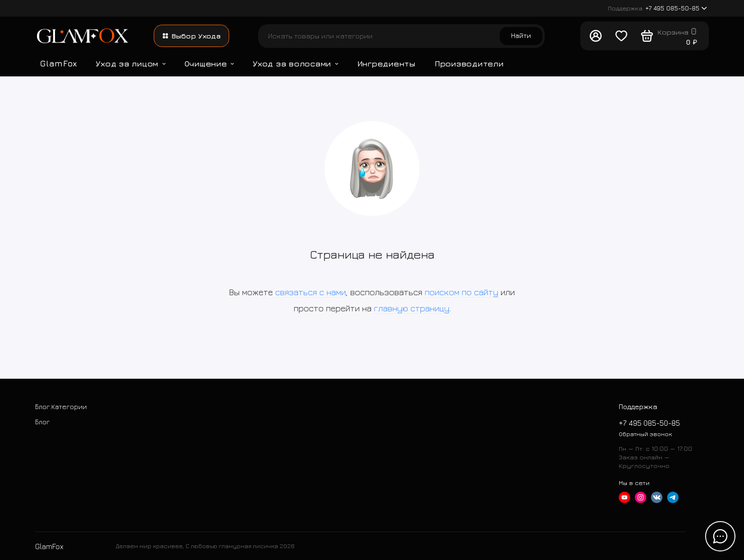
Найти (521, 35)
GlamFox (58, 63)
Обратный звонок (645, 434)
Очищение (209, 63)
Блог (42, 422)
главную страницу (412, 308)
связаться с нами (311, 292)
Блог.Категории (61, 406)
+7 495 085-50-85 (657, 8)
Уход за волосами (296, 63)
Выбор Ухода (192, 36)
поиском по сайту (461, 292)
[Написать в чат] (720, 536)
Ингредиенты (386, 63)
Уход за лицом (130, 63)
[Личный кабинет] (595, 36)
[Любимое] (621, 36)
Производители (469, 63)
